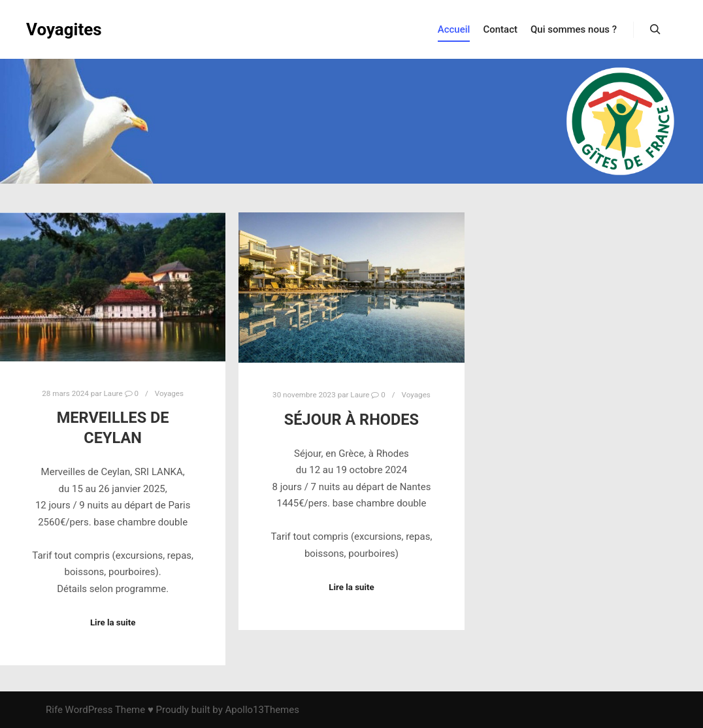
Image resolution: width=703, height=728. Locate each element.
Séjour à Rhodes (351, 420)
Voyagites (64, 29)
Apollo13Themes (262, 710)
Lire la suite (113, 622)
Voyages (169, 393)
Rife (54, 710)
